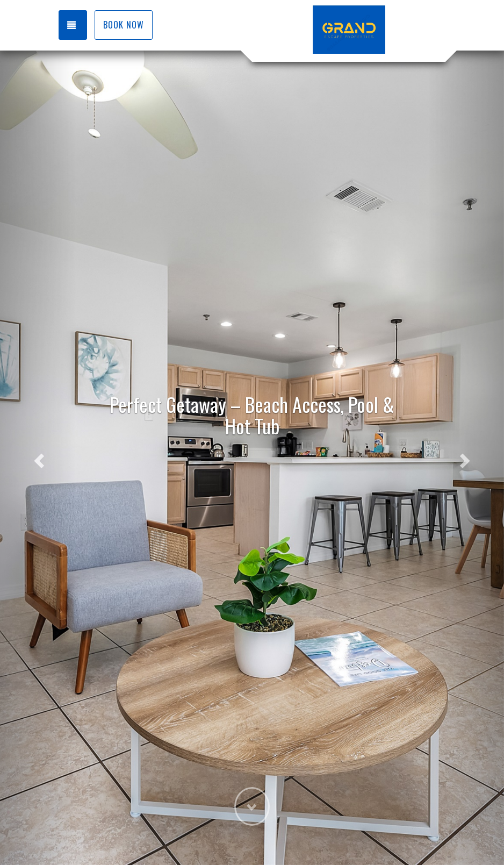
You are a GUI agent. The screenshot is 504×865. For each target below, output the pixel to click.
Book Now (124, 25)
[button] (38, 458)
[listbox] (252, 458)
